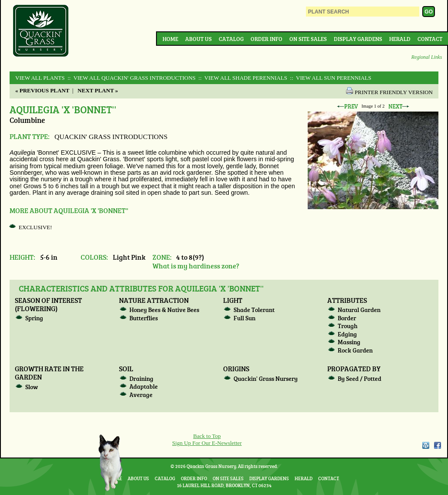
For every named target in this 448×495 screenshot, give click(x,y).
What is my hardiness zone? (196, 266)
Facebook (438, 445)
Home (170, 39)
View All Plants (40, 78)
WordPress (425, 445)
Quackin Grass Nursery (41, 31)
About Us (199, 39)
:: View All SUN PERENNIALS (330, 78)
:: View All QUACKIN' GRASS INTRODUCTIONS (131, 78)
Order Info (266, 39)
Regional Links (427, 57)
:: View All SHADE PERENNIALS (242, 78)
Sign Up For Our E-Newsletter (207, 443)
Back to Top (207, 436)
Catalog (231, 39)
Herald (400, 39)
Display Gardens (358, 39)
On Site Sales (308, 39)
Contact (430, 39)
